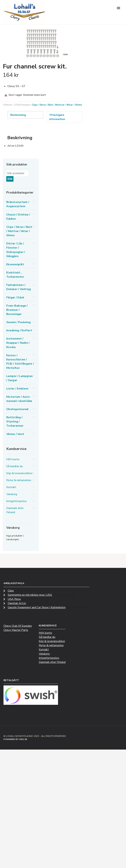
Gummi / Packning (18, 322)
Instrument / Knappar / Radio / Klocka (18, 343)
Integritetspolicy (17, 501)
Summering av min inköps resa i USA (30, 595)
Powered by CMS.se (15, 739)
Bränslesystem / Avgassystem (18, 204)
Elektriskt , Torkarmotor (15, 275)
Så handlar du (15, 466)
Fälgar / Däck (15, 298)
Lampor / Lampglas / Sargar (19, 378)
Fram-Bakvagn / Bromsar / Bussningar (17, 310)
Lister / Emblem (17, 389)
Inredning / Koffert (19, 330)
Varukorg (12, 494)
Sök (10, 179)
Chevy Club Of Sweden (18, 626)
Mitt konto (13, 459)
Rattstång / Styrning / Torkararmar (15, 422)
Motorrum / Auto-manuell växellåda (19, 399)
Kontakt (11, 487)
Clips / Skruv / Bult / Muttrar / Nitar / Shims (57, 105)
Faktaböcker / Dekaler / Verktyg (19, 287)
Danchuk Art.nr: (17, 603)
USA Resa (14, 599)
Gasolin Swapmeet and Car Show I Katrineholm (37, 607)
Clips (11, 591)
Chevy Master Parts (16, 630)
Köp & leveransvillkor (19, 473)
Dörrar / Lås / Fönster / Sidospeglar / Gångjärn (16, 250)
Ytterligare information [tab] (57, 117)
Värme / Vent (15, 434)
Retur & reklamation (19, 480)
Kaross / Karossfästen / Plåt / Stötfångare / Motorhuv (20, 362)
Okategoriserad (17, 409)
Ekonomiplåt (15, 264)
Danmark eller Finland (15, 510)
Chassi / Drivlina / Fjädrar (18, 217)
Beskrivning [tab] (18, 115)
